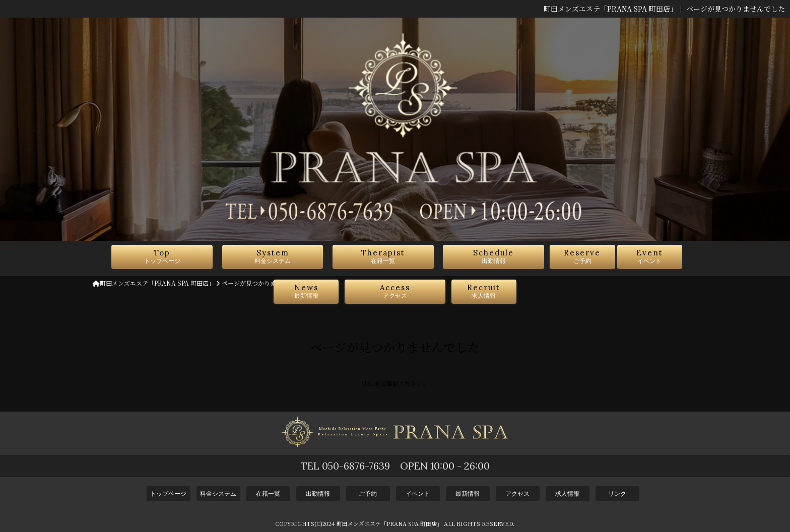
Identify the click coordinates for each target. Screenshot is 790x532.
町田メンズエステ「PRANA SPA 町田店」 (154, 283)
